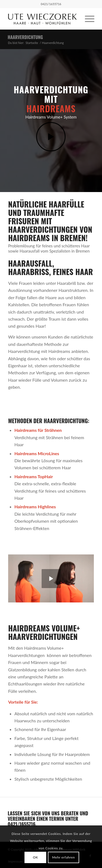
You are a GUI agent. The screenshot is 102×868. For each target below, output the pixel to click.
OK (35, 857)
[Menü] (87, 19)
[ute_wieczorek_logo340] (42, 19)
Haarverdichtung (25, 37)
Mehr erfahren (64, 857)
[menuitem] (87, 19)
